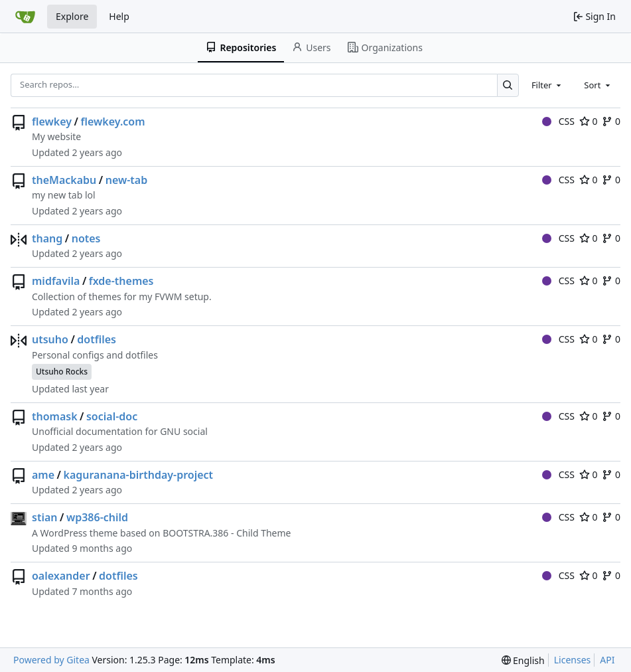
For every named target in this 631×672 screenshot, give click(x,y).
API (607, 660)
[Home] (25, 17)
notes (86, 238)
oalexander (61, 576)
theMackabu (64, 180)
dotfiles (97, 339)
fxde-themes (121, 281)
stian (44, 517)
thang (47, 238)
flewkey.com (112, 122)
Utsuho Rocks (62, 372)
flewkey (52, 122)
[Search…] (508, 85)
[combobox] (547, 85)
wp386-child (97, 517)
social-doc (112, 416)
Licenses (573, 660)
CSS (558, 121)
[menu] (523, 660)
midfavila (56, 281)
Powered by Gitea (51, 660)
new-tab (127, 180)
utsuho (50, 339)
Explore (72, 16)
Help (119, 16)
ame (43, 475)
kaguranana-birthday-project (138, 475)
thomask (55, 416)
